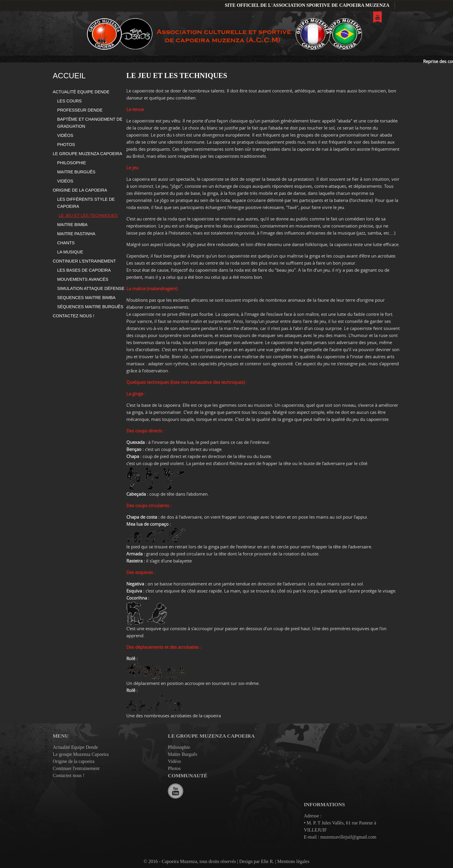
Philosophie (72, 163)
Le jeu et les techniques (88, 215)
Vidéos (65, 135)
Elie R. (267, 861)
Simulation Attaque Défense (91, 288)
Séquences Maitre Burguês (90, 307)
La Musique (70, 252)
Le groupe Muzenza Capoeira (87, 154)
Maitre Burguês (76, 172)
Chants (66, 243)
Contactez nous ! (73, 316)
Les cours (69, 101)
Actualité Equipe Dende (81, 92)
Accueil (69, 76)
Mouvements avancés (83, 279)
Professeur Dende (80, 110)
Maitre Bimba (72, 225)
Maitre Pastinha (76, 234)
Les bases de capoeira (84, 270)
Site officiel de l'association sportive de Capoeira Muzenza (307, 5)
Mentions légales (294, 861)
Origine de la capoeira (80, 190)
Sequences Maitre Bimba (86, 298)
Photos (66, 145)
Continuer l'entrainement (84, 261)
